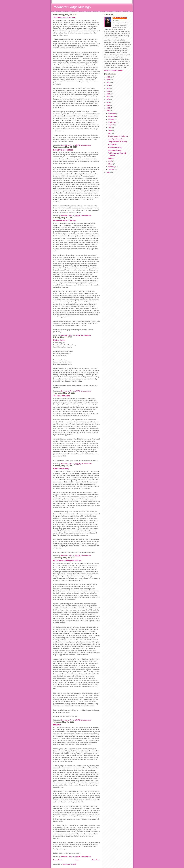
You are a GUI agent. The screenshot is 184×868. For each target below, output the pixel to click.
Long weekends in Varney (64, 220)
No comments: (86, 145)
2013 (108, 100)
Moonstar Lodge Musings (72, 7)
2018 (108, 88)
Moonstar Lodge (121, 18)
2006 (108, 172)
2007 (108, 111)
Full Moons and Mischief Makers (67, 560)
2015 (108, 97)
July (110, 128)
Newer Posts (58, 860)
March (111, 164)
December (112, 114)
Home (77, 860)
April (110, 161)
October (112, 119)
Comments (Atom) (69, 864)
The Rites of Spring (62, 396)
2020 (108, 83)
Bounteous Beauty (61, 469)
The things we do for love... (65, 17)
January (112, 170)
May (110, 133)
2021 (108, 80)
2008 (108, 108)
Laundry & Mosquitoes (63, 150)
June (110, 130)
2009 (108, 105)
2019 (108, 85)
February (112, 167)
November (112, 116)
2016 (108, 94)
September (113, 122)
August (111, 125)
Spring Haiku (59, 340)
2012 (108, 102)
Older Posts (96, 860)
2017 (108, 91)
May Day (57, 725)
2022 (108, 77)
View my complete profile (113, 70)
